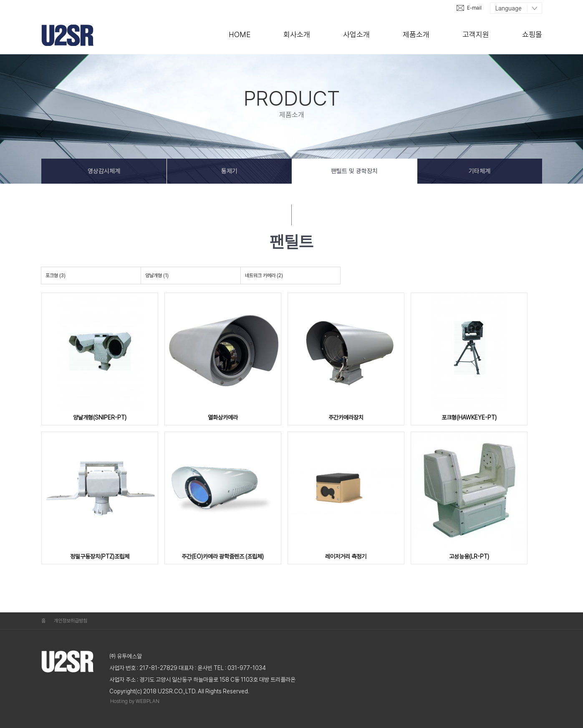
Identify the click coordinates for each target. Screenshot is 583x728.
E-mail (474, 8)
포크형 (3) (56, 276)
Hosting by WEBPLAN (135, 701)
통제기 (229, 171)
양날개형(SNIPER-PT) (100, 417)
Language (509, 8)
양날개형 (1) (157, 276)
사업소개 (356, 34)
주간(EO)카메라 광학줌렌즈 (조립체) (223, 556)
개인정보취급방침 (71, 621)
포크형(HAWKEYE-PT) (469, 417)
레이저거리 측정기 (346, 556)
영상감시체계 (104, 171)
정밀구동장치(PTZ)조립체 (100, 556)
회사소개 (297, 34)
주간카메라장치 (346, 417)
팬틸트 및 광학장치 (354, 171)
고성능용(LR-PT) (469, 556)
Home (240, 34)
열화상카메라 (223, 417)
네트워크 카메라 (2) (264, 276)
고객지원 (476, 34)
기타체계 (480, 171)
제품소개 (416, 34)
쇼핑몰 (532, 34)
